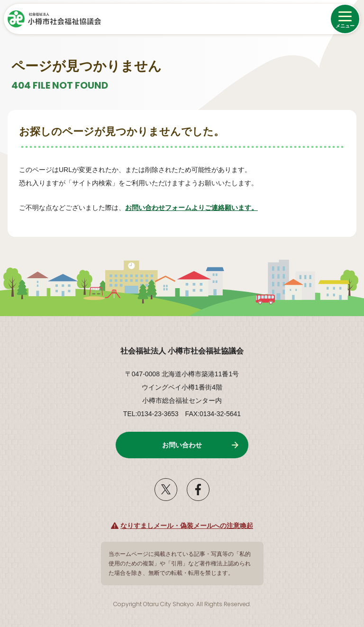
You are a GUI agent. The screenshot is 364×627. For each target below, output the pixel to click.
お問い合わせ (182, 445)
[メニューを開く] (345, 19)
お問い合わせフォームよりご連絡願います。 (191, 208)
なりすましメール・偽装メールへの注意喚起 (187, 526)
